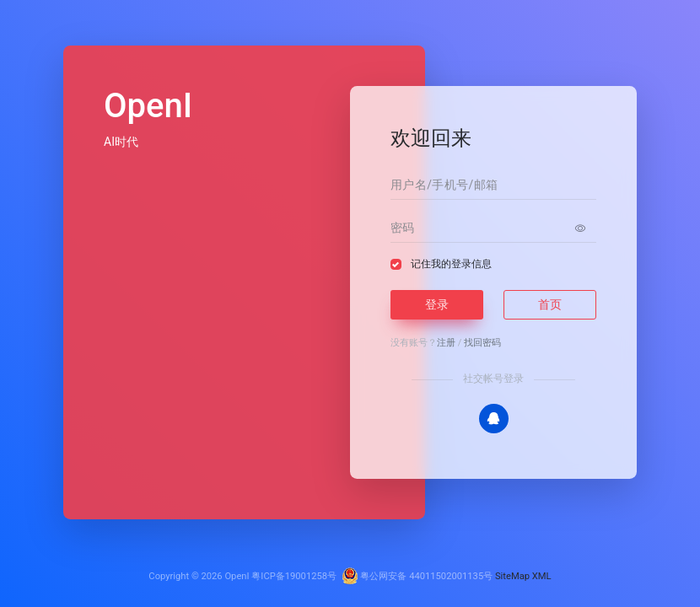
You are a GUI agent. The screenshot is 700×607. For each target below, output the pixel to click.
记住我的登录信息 (451, 264)
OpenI (237, 576)
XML (542, 576)
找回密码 (482, 343)
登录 (437, 304)
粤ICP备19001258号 (294, 576)
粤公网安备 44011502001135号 (417, 576)
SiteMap (512, 576)
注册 (446, 343)
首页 (550, 304)
